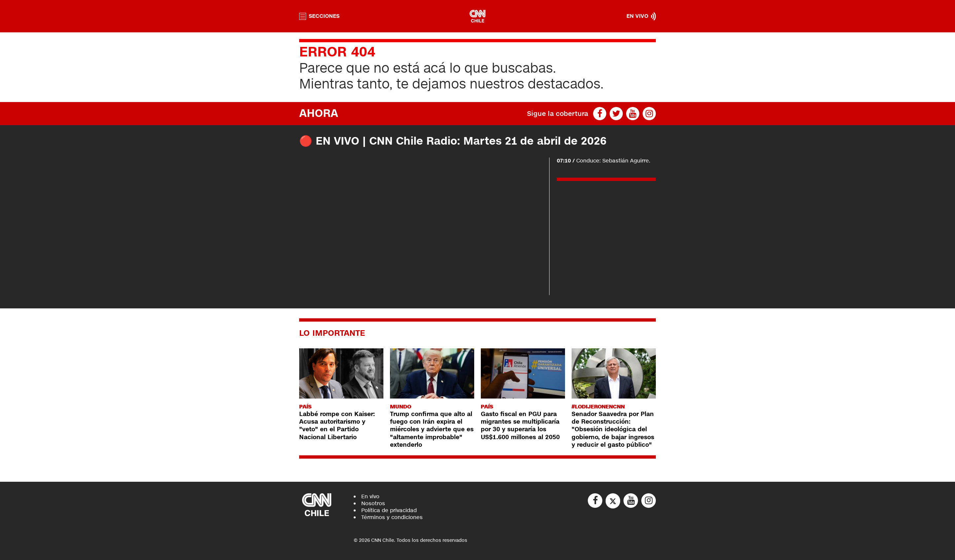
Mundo (401, 407)
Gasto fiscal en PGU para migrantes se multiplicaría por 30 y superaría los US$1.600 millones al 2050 (520, 426)
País (305, 407)
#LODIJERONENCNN (598, 407)
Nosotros (373, 503)
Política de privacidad (389, 510)
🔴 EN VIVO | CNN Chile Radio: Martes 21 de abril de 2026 (453, 141)
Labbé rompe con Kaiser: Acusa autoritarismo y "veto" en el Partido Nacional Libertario (337, 426)
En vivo (370, 496)
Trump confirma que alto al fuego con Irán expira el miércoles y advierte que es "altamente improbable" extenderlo (432, 430)
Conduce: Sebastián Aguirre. (603, 161)
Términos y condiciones (392, 517)
